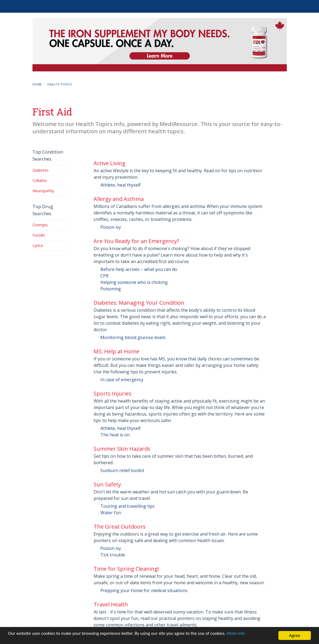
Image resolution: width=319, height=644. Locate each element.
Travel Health (111, 604)
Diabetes (41, 170)
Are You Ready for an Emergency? (136, 241)
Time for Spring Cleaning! (126, 569)
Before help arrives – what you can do (139, 269)
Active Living (109, 163)
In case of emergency (122, 380)
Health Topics (60, 84)
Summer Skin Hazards (122, 449)
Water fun (111, 513)
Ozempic (40, 225)
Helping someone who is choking (134, 282)
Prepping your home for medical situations (144, 590)
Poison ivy (111, 227)
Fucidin (39, 235)
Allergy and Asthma (119, 199)
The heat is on (115, 435)
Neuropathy (43, 191)
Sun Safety (107, 484)
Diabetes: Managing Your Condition (139, 303)
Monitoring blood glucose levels (133, 337)
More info (236, 633)
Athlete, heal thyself (121, 185)
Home (37, 84)
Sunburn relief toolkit (122, 470)
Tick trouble (113, 555)
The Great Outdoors (120, 527)
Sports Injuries (113, 394)
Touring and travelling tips (128, 506)
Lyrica (38, 245)
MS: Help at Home (116, 351)
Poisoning (111, 289)
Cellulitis (40, 180)
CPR (104, 276)
